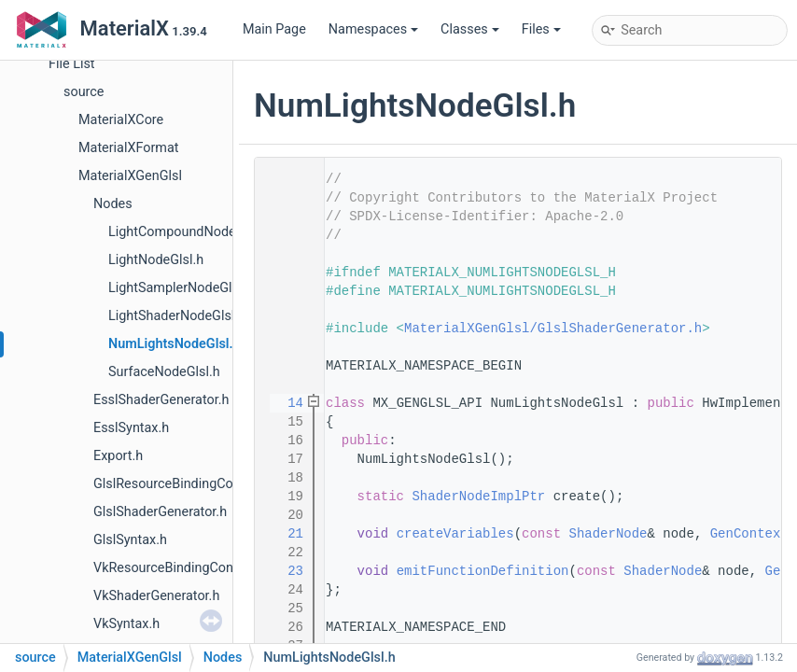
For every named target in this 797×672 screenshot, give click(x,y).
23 (284, 571)
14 (284, 403)
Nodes (113, 204)
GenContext (749, 534)
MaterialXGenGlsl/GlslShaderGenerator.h (553, 329)
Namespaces (373, 29)
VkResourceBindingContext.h (180, 568)
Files (541, 29)
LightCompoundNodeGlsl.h (189, 232)
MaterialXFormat (129, 148)
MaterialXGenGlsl (130, 176)
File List (72, 64)
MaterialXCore (121, 120)
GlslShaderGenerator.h (160, 512)
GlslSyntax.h (130, 540)
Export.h (118, 456)
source (84, 92)
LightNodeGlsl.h (156, 260)
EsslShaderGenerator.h (161, 400)
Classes (470, 29)
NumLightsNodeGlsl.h (175, 344)
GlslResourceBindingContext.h (184, 484)
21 (284, 534)
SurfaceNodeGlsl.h (164, 372)
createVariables (455, 534)
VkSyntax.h (126, 624)
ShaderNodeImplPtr (478, 497)
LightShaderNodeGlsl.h (177, 316)
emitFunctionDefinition (483, 571)
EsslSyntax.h (131, 428)
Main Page (274, 29)
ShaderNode (608, 534)
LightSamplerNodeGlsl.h (181, 288)
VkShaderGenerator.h (156, 596)
